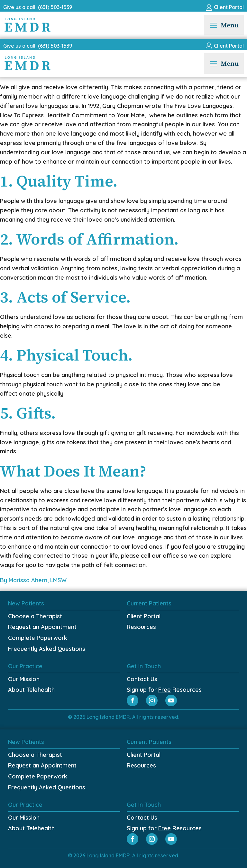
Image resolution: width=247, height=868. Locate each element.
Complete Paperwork (38, 638)
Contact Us (142, 679)
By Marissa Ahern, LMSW (34, 580)
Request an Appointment (42, 627)
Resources (141, 627)
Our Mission (24, 679)
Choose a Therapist (35, 616)
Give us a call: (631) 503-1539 (38, 7)
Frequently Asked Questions (47, 649)
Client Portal (144, 616)
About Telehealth (31, 690)
